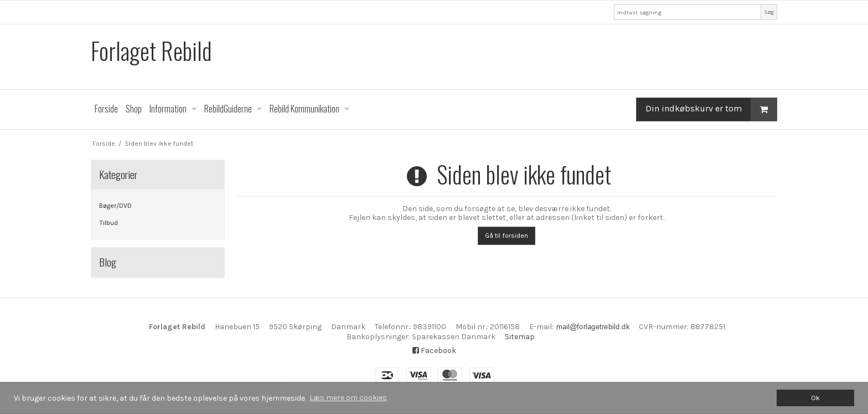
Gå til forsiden (507, 236)
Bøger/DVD (115, 206)
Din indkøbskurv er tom (711, 109)
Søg (769, 12)
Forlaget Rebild (151, 51)
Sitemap (520, 337)
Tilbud (108, 223)
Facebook (434, 351)
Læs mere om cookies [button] (348, 398)
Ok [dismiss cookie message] (815, 398)
